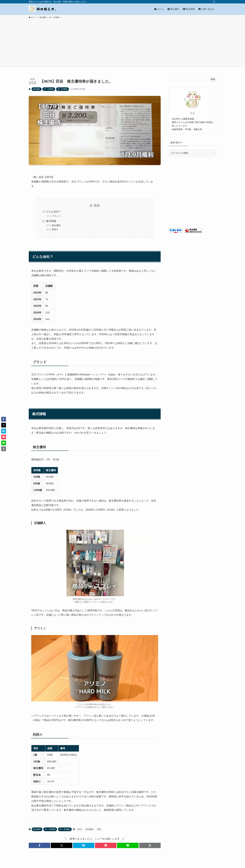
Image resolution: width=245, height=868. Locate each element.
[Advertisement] (122, 42)
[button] (39, 845)
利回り (55, 229)
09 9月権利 (62, 89)
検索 (213, 79)
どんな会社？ (54, 212)
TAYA (80, 829)
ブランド (56, 216)
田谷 (99, 829)
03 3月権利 (49, 89)
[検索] (214, 2)
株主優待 (37, 89)
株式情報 (51, 221)
